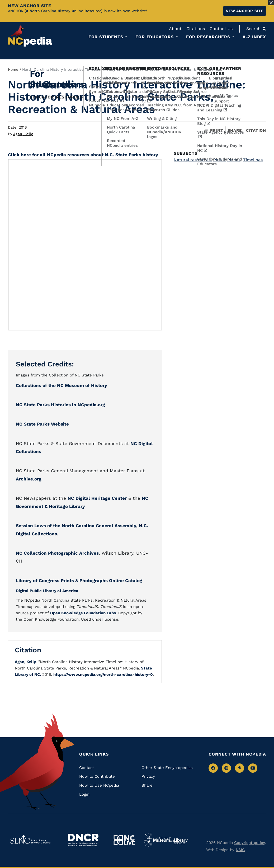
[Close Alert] (271, 3)
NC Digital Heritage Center (97, 498)
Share (235, 131)
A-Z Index (254, 37)
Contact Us (221, 29)
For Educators (154, 37)
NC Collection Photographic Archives (57, 553)
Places (234, 160)
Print (214, 131)
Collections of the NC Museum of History (62, 385)
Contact (87, 768)
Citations (196, 29)
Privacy (148, 776)
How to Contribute (97, 776)
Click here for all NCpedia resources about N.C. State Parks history (83, 155)
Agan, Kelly (23, 134)
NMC (240, 850)
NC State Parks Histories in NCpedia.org (60, 405)
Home (13, 69)
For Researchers (208, 37)
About (175, 29)
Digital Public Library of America (47, 591)
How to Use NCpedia (99, 785)
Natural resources (193, 160)
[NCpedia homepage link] (30, 36)
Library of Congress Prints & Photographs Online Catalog (79, 581)
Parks (219, 160)
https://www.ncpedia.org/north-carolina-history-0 (103, 674)
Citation (256, 130)
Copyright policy (250, 843)
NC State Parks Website (42, 424)
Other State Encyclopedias (167, 768)
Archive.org (29, 479)
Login (84, 794)
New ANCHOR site (245, 11)
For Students (106, 37)
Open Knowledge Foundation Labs (83, 613)
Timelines (253, 160)
